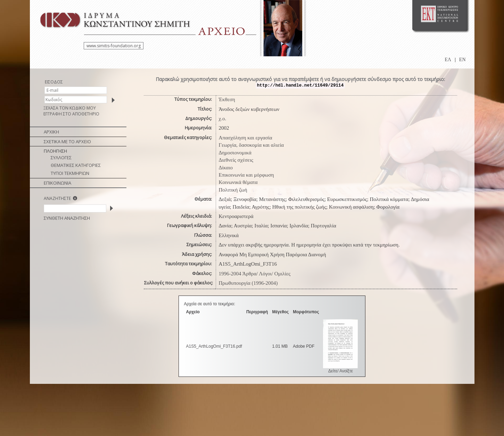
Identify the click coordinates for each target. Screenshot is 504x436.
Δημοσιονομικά (235, 153)
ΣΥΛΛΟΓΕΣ (61, 158)
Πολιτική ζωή (233, 190)
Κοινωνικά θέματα (238, 182)
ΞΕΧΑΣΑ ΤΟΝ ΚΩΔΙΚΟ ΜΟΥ (70, 108)
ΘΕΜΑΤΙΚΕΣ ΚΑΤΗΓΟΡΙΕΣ (76, 165)
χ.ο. (223, 119)
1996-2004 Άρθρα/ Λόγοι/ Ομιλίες (255, 274)
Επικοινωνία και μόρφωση (246, 175)
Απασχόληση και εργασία (246, 138)
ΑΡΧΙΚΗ (51, 132)
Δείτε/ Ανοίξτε (341, 371)
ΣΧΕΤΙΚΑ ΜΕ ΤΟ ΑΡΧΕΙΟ (67, 142)
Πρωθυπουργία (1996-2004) (248, 283)
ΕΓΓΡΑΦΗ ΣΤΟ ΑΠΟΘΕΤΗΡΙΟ (71, 114)
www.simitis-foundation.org (114, 46)
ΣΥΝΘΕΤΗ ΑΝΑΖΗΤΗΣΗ (67, 218)
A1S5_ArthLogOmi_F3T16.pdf (214, 346)
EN (462, 60)
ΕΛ (448, 60)
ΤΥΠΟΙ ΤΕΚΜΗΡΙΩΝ (70, 173)
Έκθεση (227, 99)
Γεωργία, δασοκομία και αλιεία (251, 145)
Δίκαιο (226, 168)
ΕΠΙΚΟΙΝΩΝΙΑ (57, 183)
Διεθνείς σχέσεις (236, 160)
